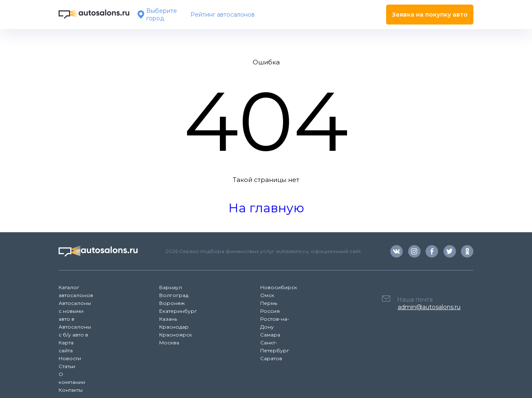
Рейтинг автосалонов (223, 15)
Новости (70, 358)
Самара (270, 335)
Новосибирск (279, 287)
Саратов (271, 358)
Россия (270, 311)
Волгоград (174, 295)
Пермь (269, 303)
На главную (266, 208)
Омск (267, 295)
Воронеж (172, 303)
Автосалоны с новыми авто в (75, 311)
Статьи (67, 366)
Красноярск (176, 335)
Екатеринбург (178, 311)
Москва (169, 343)
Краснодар (174, 327)
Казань (168, 319)
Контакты (71, 390)
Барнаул (171, 287)
